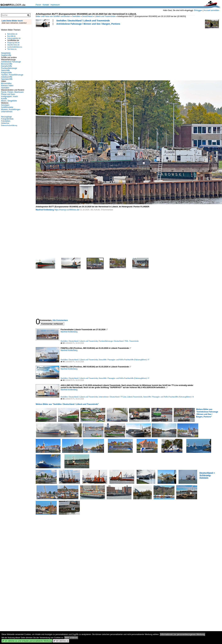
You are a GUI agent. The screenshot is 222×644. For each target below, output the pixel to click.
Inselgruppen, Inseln (9, 96)
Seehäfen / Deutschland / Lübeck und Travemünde (83, 21)
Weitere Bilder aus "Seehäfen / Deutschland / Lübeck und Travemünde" (67, 404)
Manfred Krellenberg (45, 210)
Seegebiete (6, 53)
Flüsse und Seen (8, 94)
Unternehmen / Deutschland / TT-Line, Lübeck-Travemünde (121, 397)
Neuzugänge (6, 117)
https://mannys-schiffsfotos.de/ (67, 210)
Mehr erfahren (71, 638)
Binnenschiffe (7, 64)
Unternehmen (7, 112)
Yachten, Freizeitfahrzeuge (12, 75)
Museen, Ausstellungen (11, 109)
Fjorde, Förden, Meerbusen (12, 92)
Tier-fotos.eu (12, 49)
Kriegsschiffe (6, 73)
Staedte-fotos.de (13, 45)
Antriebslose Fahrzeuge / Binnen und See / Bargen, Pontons (88, 24)
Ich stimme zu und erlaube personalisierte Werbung (27, 641)
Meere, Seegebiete (9, 101)
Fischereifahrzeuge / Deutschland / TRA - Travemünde (119, 341)
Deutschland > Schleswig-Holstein (207, 475)
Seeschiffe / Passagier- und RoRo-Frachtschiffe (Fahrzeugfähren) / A (169, 397)
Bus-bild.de (11, 36)
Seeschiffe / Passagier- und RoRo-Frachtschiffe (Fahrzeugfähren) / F (124, 360)
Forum (38, 5)
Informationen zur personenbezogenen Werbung (182, 634)
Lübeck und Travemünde (105, 16)
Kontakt (46, 5)
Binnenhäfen (6, 83)
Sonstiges (5, 105)
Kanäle (4, 99)
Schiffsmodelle (7, 107)
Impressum (55, 5)
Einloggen (198, 10)
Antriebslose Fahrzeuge (11, 62)
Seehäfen (76, 16)
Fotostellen (6, 121)
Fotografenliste (7, 119)
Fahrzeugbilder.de (14, 38)
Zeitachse (5, 123)
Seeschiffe (5, 70)
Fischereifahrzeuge (9, 68)
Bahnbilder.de (12, 34)
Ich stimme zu (61, 641)
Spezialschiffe (7, 79)
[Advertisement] (92, 52)
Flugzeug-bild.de (13, 43)
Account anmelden (211, 10)
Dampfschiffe (7, 66)
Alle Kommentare (60, 320)
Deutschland (87, 16)
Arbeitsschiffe (7, 77)
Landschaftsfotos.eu (15, 47)
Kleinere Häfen (7, 86)
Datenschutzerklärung (9, 125)
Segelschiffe (6, 55)
